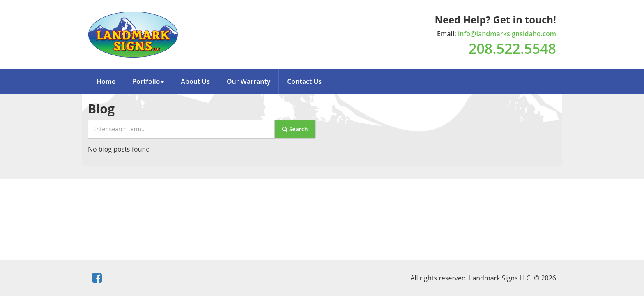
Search (295, 129)
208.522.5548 (512, 49)
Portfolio (148, 81)
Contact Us (304, 81)
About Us (195, 81)
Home (106, 81)
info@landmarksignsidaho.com (507, 34)
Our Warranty (248, 81)
